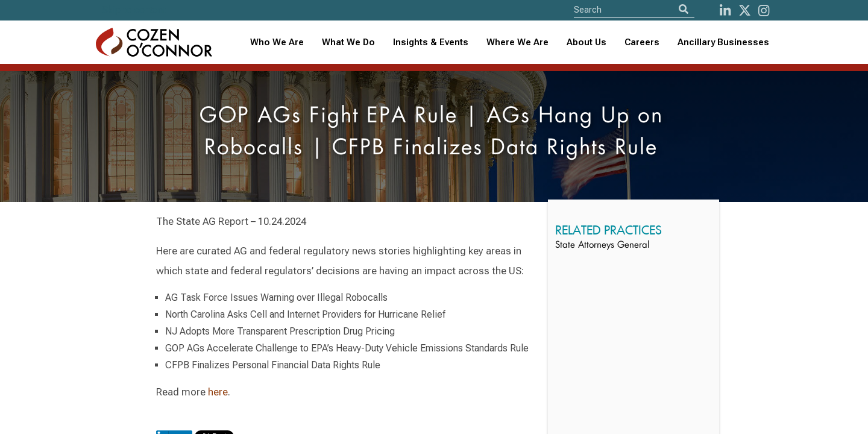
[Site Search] (634, 9)
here (218, 392)
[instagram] (764, 11)
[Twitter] (745, 11)
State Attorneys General (602, 246)
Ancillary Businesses (723, 42)
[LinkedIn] (725, 11)
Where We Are (517, 42)
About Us (587, 42)
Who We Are (277, 42)
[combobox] (431, 42)
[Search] (684, 9)
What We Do (348, 42)
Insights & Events (431, 42)
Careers (642, 42)
